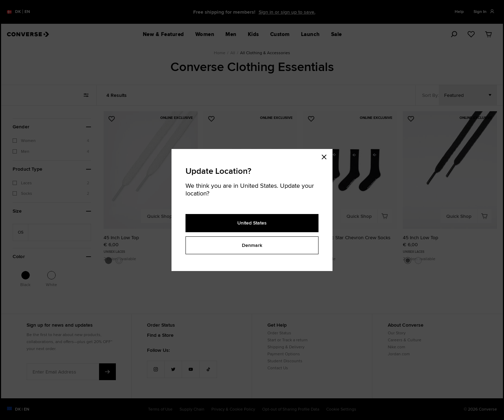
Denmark (252, 245)
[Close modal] (326, 156)
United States (252, 223)
